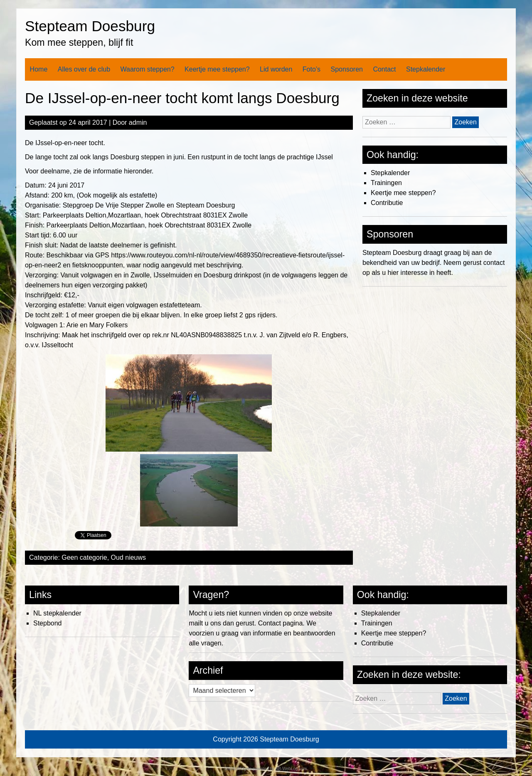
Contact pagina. (281, 623)
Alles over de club (84, 69)
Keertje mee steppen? (217, 69)
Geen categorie (84, 557)
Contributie (387, 203)
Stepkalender (426, 69)
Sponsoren (347, 69)
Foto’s (312, 69)
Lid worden (276, 69)
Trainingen (386, 183)
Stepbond (48, 623)
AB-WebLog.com (291, 769)
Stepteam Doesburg (90, 26)
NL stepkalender (57, 613)
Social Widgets (238, 769)
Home (39, 69)
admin (138, 122)
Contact (384, 69)
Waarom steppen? (147, 69)
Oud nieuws (129, 557)
